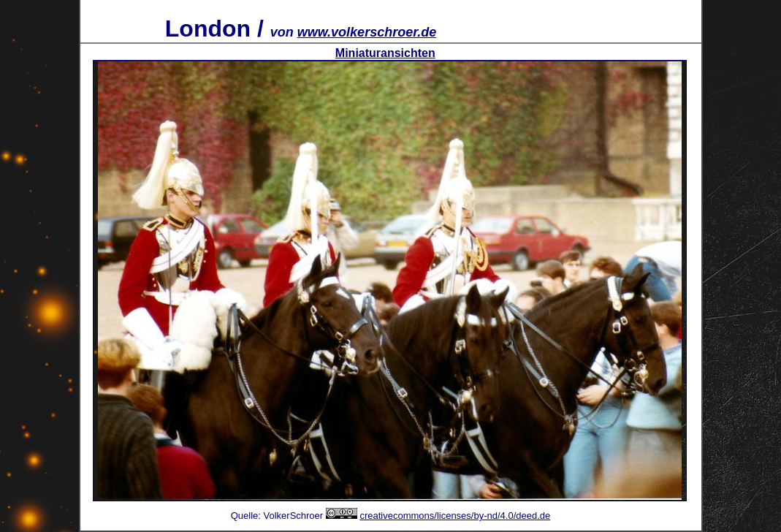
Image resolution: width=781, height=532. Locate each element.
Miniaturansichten (385, 53)
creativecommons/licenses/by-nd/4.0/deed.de (455, 516)
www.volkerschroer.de (367, 32)
